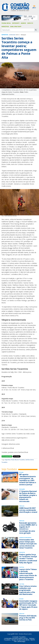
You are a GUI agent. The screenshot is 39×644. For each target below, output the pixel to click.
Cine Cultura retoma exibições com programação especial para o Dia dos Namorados (28, 590)
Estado (21, 472)
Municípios (5, 27)
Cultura (22, 584)
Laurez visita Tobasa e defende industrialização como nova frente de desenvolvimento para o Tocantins (28, 574)
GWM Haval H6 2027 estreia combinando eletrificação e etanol (28, 510)
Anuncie (23, 23)
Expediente (16, 23)
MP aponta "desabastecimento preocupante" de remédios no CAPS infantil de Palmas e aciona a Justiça (28, 480)
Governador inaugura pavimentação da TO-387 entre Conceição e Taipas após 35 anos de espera (28, 605)
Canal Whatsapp (16, 27)
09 (11, 35)
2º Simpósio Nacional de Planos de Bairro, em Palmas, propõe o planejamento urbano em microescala (28, 496)
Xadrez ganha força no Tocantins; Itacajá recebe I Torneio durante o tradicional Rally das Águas (28, 559)
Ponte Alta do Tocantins (18, 460)
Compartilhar (7, 456)
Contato (30, 23)
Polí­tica (22, 567)
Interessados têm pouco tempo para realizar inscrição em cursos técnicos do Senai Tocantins (28, 544)
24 (10, 35)
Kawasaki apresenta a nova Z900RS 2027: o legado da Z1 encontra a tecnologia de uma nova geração (28, 528)
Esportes (5, 35)
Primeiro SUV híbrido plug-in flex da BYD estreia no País (28, 618)
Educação (22, 489)
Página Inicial (6, 23)
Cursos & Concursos (25, 538)
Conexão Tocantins (19, 637)
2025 (14, 35)
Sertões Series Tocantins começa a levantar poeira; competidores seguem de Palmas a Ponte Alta (19, 48)
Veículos (22, 506)
